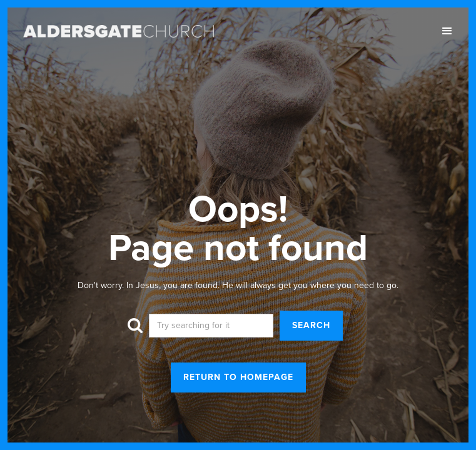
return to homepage (238, 377)
